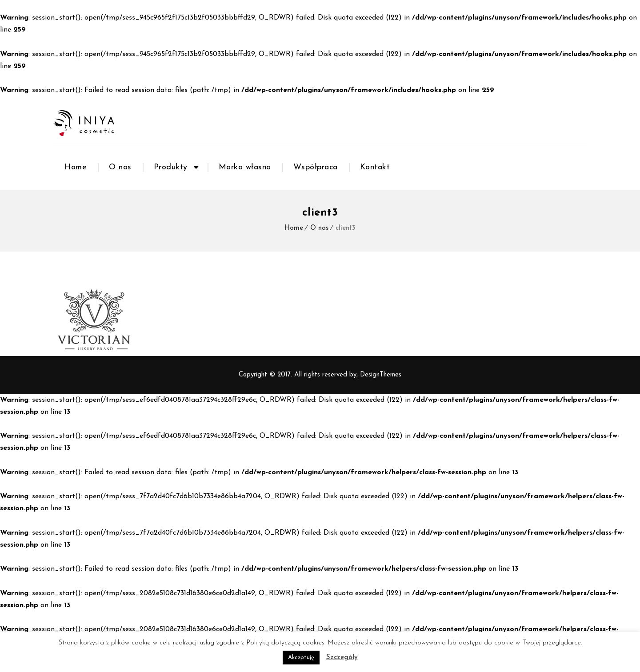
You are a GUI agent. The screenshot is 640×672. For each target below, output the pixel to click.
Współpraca (316, 167)
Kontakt (375, 167)
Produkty (171, 167)
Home (76, 167)
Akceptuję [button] (301, 658)
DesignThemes (381, 375)
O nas (120, 167)
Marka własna (245, 167)
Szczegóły (342, 658)
